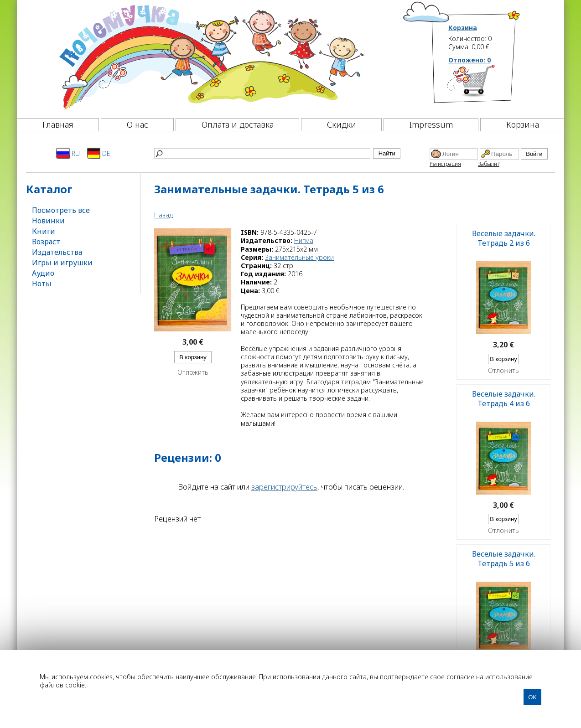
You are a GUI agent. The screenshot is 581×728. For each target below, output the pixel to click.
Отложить (193, 372)
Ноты (42, 284)
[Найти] (262, 153)
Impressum (431, 124)
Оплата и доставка (238, 124)
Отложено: (469, 60)
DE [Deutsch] (99, 153)
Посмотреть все (61, 210)
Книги (44, 231)
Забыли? (489, 164)
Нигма (304, 240)
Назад (163, 215)
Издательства (57, 252)
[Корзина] (485, 84)
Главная (58, 124)
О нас (137, 124)
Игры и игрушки (62, 263)
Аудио (43, 273)
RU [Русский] (68, 153)
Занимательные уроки (299, 257)
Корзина (463, 28)
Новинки (48, 221)
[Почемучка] (210, 57)
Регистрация (445, 164)
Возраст (46, 242)
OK (532, 697)
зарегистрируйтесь (284, 487)
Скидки (342, 124)
